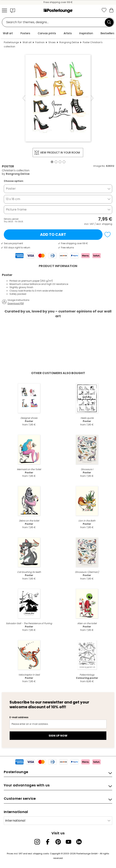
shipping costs (41, 854)
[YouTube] (69, 842)
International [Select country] (15, 821)
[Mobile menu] (4, 10)
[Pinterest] (58, 842)
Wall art (27, 42)
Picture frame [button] (16, 209)
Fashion (40, 42)
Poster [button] (11, 189)
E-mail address (19, 717)
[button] (13, 10)
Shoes (52, 42)
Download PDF (16, 303)
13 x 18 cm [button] (13, 199)
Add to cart (53, 234)
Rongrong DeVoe (69, 42)
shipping (107, 224)
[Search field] (54, 22)
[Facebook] (48, 842)
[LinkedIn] (79, 842)
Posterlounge (11, 42)
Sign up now (58, 736)
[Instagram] (37, 842)
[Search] (109, 22)
